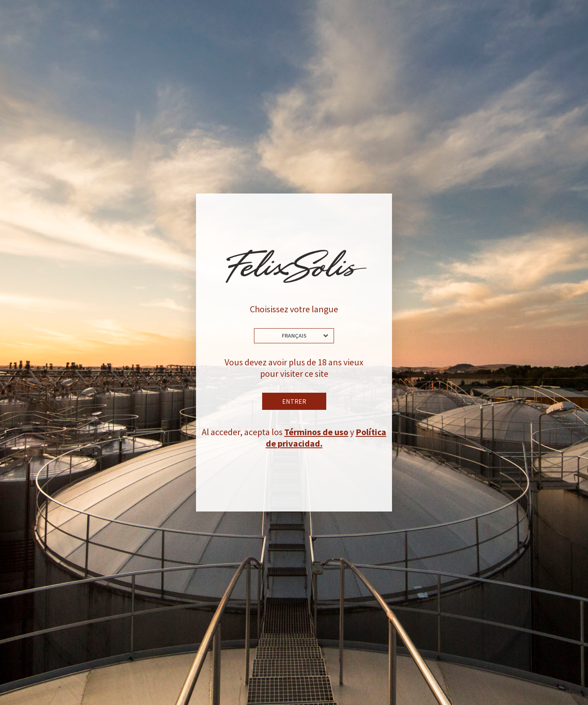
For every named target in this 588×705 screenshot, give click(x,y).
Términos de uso (316, 432)
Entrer (294, 401)
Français (294, 336)
